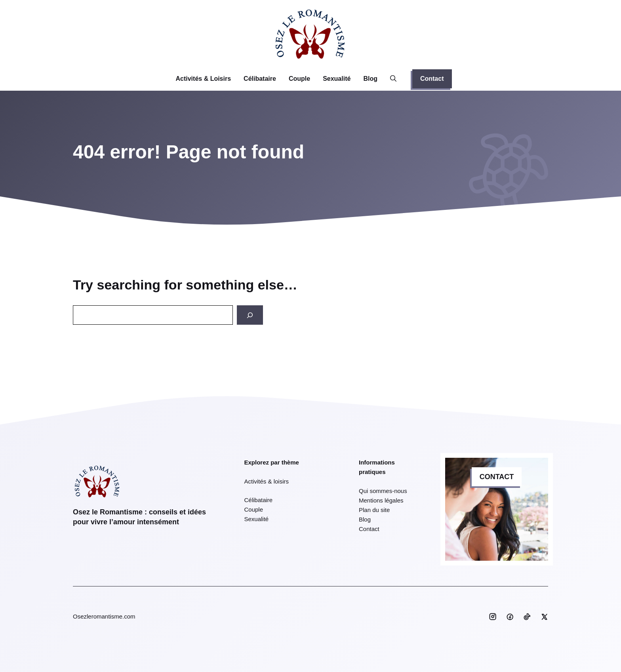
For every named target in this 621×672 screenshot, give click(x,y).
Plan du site (374, 510)
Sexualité (337, 79)
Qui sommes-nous (383, 491)
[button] (393, 79)
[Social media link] (493, 617)
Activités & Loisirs (203, 79)
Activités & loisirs (267, 481)
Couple (299, 79)
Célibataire (260, 79)
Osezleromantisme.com (104, 616)
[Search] (250, 315)
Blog (370, 79)
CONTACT (497, 477)
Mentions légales (381, 500)
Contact (432, 79)
